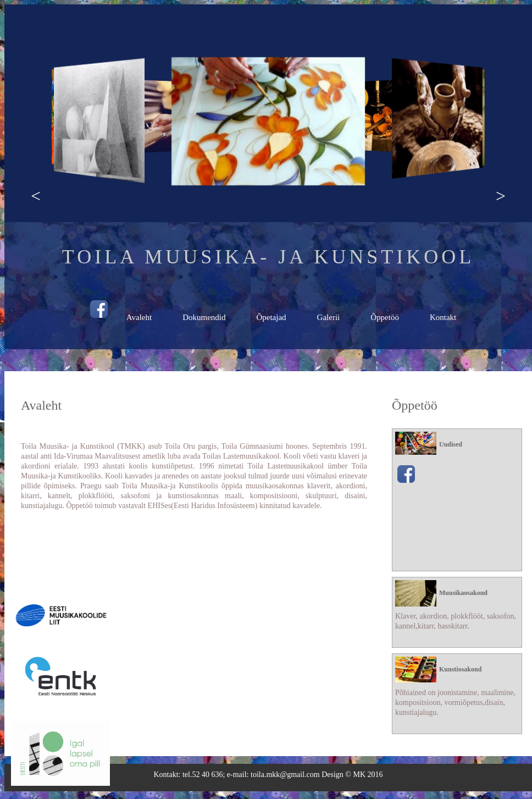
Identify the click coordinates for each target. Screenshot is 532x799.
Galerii (329, 317)
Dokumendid (204, 317)
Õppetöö (385, 317)
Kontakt (443, 317)
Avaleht (139, 317)
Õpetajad (271, 317)
